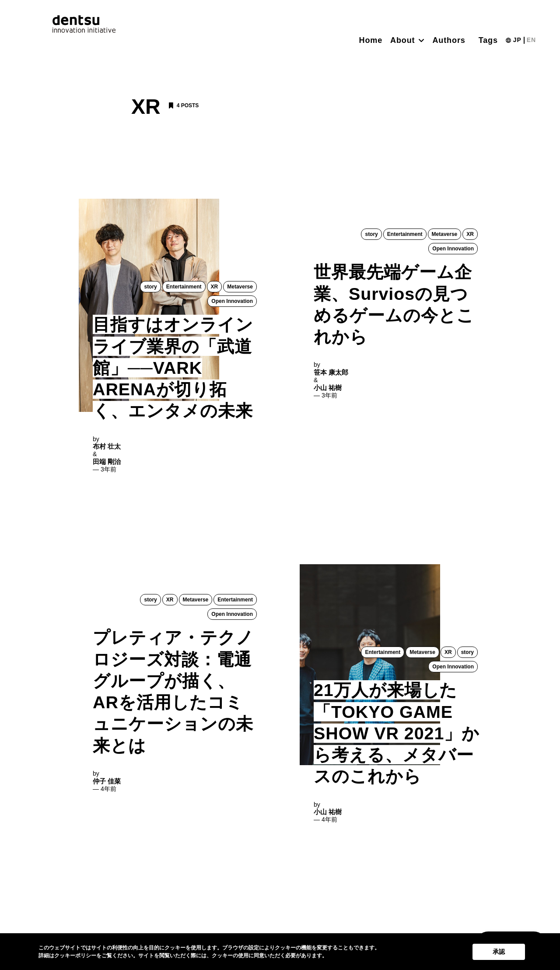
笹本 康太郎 (331, 374)
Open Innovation (232, 302)
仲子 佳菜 (107, 785)
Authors (449, 40)
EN (531, 40)
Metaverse (240, 287)
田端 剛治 (107, 464)
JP (517, 40)
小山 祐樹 (328, 389)
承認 (499, 952)
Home (371, 40)
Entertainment (184, 287)
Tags (488, 40)
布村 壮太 (107, 448)
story (151, 287)
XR (215, 287)
